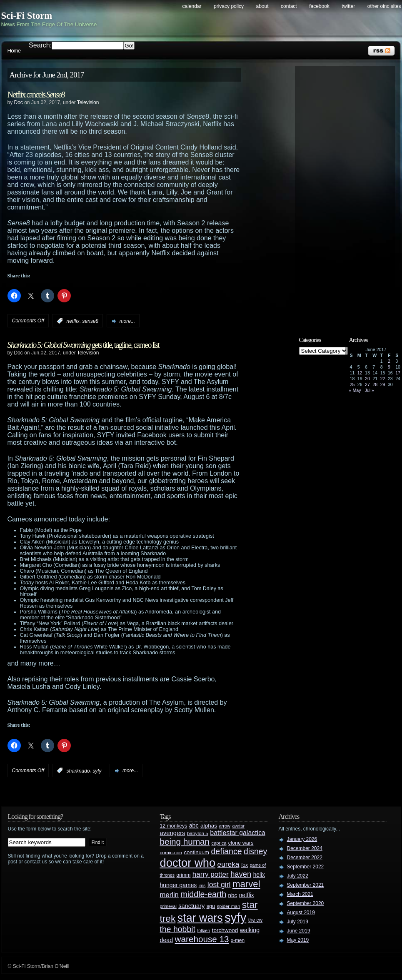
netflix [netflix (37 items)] (247, 895)
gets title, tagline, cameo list (83, 345)
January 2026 (302, 839)
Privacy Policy (229, 6)
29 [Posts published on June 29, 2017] (383, 384)
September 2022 (306, 867)
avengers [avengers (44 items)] (173, 833)
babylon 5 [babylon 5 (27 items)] (198, 833)
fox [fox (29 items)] (245, 865)
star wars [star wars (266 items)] (200, 918)
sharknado (78, 771)
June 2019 (299, 931)
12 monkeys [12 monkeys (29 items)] (174, 826)
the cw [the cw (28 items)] (255, 920)
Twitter (348, 6)
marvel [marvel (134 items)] (246, 884)
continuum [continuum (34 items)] (196, 852)
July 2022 (298, 876)
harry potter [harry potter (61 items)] (211, 874)
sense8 (91, 321)
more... (127, 321)
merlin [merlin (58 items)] (169, 895)
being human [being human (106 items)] (185, 842)
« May (355, 390)
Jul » (369, 390)
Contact (289, 6)
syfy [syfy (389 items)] (235, 917)
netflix (73, 321)
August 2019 (301, 913)
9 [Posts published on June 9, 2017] (389, 367)
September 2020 (306, 903)
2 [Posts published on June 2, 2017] (389, 361)
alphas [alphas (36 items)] (209, 826)
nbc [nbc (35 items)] (233, 895)
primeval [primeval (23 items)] (168, 906)
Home (14, 51)
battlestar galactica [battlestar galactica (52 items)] (238, 833)
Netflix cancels (36, 95)
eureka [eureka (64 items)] (228, 864)
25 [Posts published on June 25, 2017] (352, 384)
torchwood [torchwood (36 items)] (225, 930)
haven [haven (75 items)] (241, 874)
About (262, 6)
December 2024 (305, 848)
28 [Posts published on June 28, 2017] (375, 384)
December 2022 (305, 858)
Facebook (319, 6)
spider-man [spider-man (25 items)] (229, 906)
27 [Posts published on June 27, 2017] (367, 384)
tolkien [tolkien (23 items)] (203, 930)
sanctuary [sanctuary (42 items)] (191, 906)
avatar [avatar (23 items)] (238, 826)
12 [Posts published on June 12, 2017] (360, 373)
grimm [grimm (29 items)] (184, 875)
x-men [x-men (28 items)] (238, 940)
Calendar (192, 6)
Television (88, 102)
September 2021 (306, 885)
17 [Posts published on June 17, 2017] (398, 373)
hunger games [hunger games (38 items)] (179, 885)
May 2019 (298, 940)
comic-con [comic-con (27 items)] (171, 852)
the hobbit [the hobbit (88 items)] (178, 929)
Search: (40, 45)
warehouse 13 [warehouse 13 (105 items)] (202, 939)
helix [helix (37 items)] (259, 875)
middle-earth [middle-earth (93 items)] (203, 894)
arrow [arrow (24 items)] (225, 826)
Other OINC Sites (384, 6)
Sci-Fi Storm (27, 16)
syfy (97, 771)
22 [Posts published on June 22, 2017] (383, 379)
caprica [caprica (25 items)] (219, 843)
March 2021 (300, 894)
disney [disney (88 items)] (255, 851)
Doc (19, 102)
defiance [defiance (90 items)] (226, 851)
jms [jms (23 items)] (202, 885)
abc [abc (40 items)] (194, 825)
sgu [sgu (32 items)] (211, 906)
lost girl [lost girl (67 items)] (219, 885)
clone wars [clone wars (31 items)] (241, 843)
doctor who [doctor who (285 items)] (188, 863)
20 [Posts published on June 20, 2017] (367, 379)
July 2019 (298, 922)
